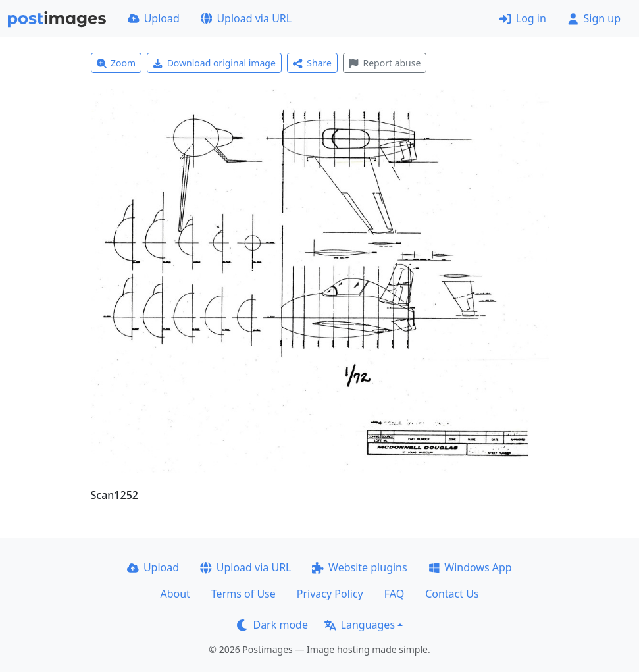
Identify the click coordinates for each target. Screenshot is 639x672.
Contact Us (452, 594)
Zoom (116, 63)
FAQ (394, 594)
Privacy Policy (330, 594)
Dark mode (272, 625)
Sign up (594, 18)
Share (312, 63)
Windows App (470, 567)
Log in (523, 18)
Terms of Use (243, 594)
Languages (360, 625)
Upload (154, 18)
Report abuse (385, 63)
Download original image (214, 63)
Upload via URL (246, 18)
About (175, 594)
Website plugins (359, 567)
